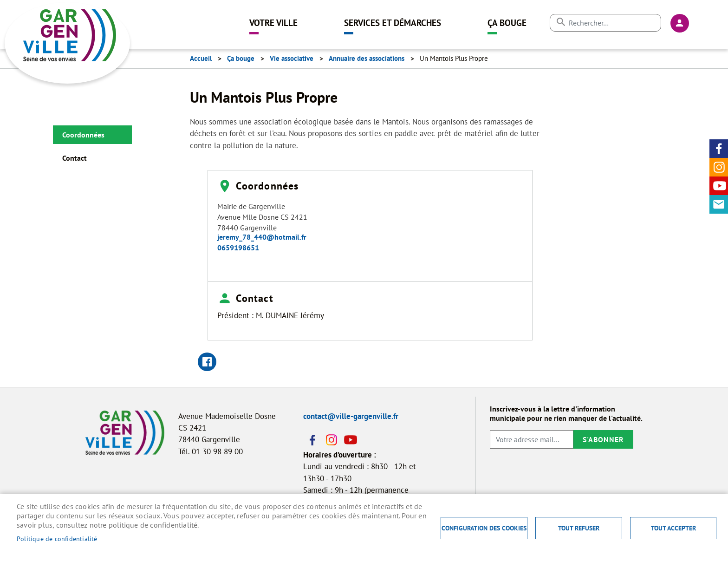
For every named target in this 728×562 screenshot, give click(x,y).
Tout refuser (579, 528)
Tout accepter (673, 528)
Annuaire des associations (367, 58)
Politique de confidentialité (57, 539)
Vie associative (292, 58)
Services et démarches (393, 23)
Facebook (719, 149)
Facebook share (207, 362)
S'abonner (603, 439)
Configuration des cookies (484, 528)
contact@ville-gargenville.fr (351, 416)
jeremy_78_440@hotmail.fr (262, 237)
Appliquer (561, 22)
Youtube (719, 186)
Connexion (680, 23)
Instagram (719, 167)
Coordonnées (83, 135)
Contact (719, 204)
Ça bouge (507, 23)
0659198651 (238, 248)
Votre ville (273, 23)
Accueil (201, 58)
